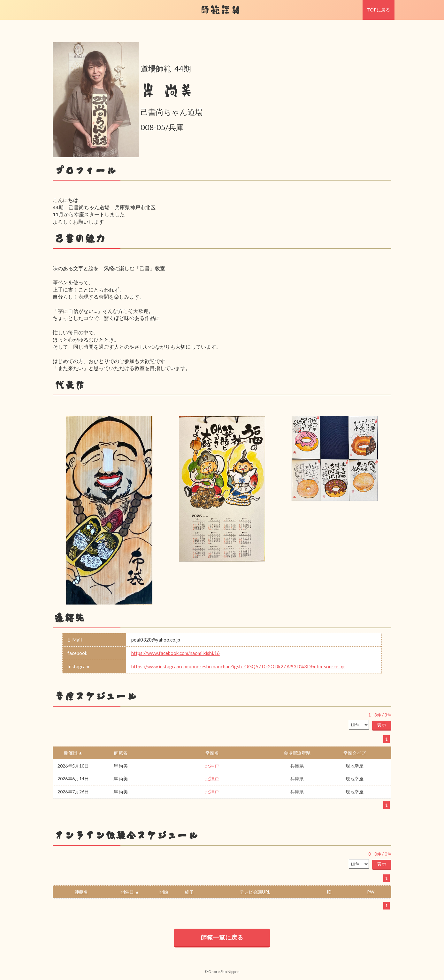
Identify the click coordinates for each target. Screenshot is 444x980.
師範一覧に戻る (222, 937)
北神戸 (212, 766)
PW (371, 892)
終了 (189, 892)
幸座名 (212, 753)
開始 (164, 892)
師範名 (121, 753)
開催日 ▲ (73, 753)
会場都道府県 (297, 753)
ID (329, 892)
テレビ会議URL (255, 892)
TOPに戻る (379, 10)
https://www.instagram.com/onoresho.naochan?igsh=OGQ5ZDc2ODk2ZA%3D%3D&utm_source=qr (238, 666)
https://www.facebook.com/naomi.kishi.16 (176, 653)
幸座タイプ (355, 753)
